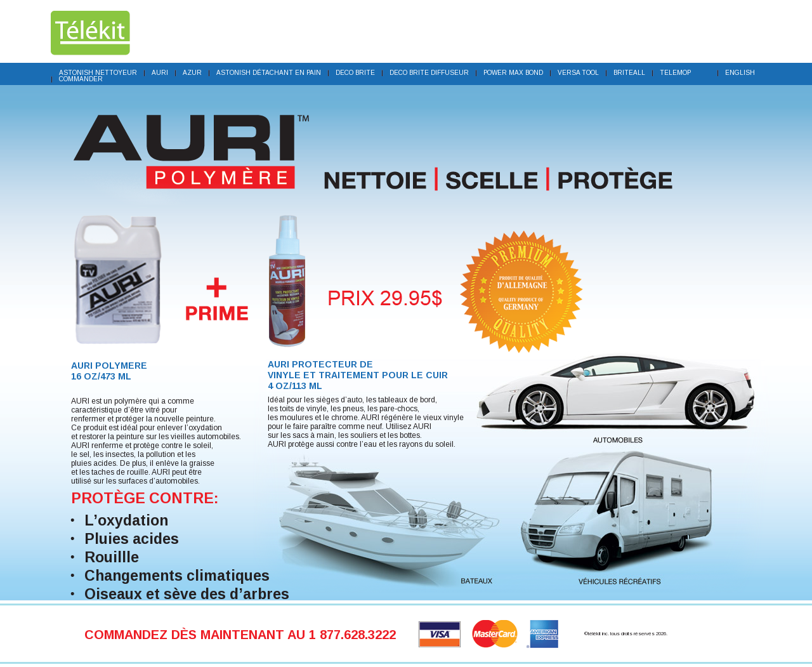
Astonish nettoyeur (98, 73)
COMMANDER (81, 79)
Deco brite (355, 73)
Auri (160, 73)
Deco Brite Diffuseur (429, 73)
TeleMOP (675, 73)
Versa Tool (578, 73)
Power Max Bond (513, 73)
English (740, 73)
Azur (192, 73)
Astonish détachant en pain (269, 73)
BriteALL (629, 73)
